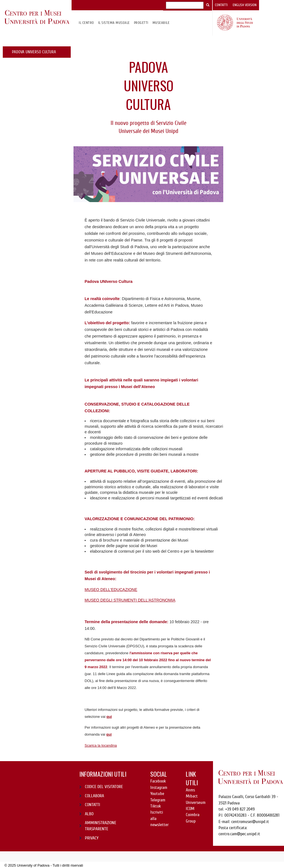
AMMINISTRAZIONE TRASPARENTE (101, 826)
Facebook (158, 781)
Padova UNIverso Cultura (34, 52)
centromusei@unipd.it (250, 822)
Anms (190, 790)
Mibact (192, 796)
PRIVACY (92, 838)
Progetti (141, 23)
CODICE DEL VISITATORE (104, 787)
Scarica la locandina (101, 745)
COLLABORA (94, 796)
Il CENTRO (86, 23)
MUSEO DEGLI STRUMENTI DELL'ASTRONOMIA (130, 600)
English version (245, 5)
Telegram (158, 800)
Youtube (157, 794)
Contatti (221, 5)
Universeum (196, 802)
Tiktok (156, 806)
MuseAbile (161, 23)
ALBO (89, 814)
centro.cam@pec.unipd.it (239, 834)
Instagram (159, 788)
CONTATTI (92, 805)
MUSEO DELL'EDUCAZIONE (111, 590)
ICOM (190, 809)
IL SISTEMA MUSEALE (114, 23)
